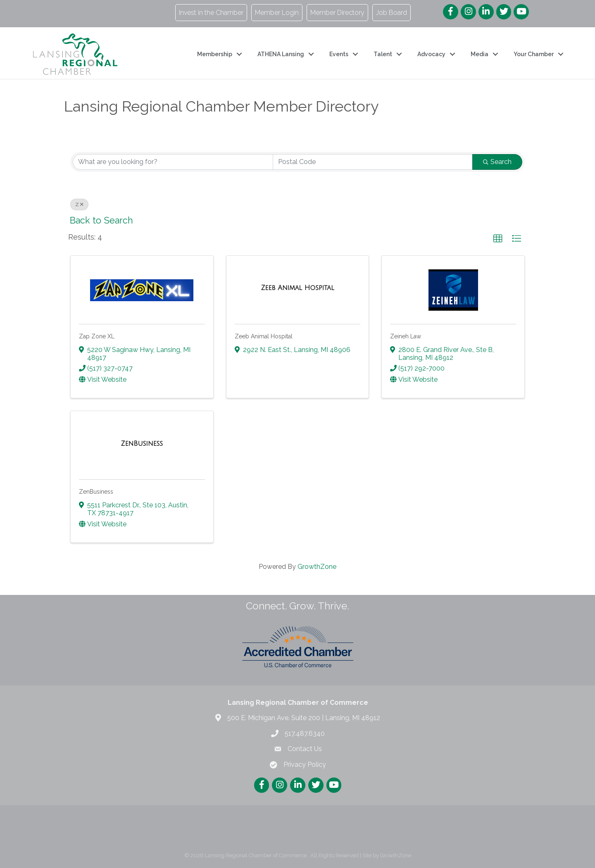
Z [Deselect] (79, 205)
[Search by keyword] (173, 162)
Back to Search (101, 220)
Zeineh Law (406, 336)
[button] (498, 239)
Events (339, 54)
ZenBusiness (96, 492)
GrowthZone (317, 567)
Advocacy (431, 54)
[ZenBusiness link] (142, 444)
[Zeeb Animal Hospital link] (297, 288)
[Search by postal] (373, 162)
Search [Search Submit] (497, 162)
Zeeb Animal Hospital (264, 336)
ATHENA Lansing (281, 54)
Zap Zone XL (97, 336)
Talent (383, 54)
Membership (215, 54)
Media (480, 54)
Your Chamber (534, 54)
